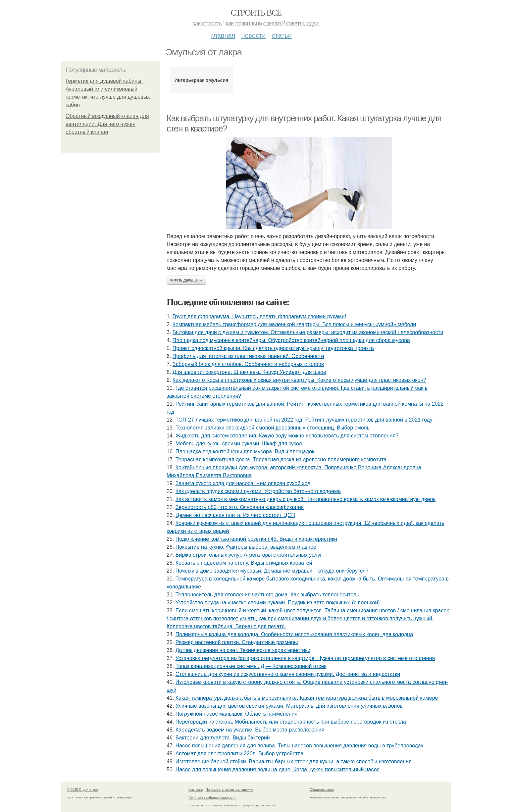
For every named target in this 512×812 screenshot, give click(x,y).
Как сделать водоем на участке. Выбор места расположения (250, 730)
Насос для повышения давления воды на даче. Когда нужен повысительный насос (278, 769)
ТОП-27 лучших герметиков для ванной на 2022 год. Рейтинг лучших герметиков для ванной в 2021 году (304, 420)
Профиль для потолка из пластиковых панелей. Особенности (248, 356)
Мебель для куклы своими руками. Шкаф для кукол (239, 444)
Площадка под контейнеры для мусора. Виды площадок (245, 452)
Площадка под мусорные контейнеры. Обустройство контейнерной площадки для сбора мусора (291, 340)
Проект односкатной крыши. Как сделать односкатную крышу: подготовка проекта (273, 348)
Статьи (282, 35)
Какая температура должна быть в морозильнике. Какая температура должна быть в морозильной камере (307, 698)
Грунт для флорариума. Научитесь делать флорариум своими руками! (259, 316)
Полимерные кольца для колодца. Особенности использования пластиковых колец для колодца (294, 634)
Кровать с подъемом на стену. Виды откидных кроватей (244, 563)
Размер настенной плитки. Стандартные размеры (237, 642)
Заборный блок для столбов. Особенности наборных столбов (248, 364)
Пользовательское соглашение (230, 790)
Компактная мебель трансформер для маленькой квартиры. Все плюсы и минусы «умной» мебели (294, 324)
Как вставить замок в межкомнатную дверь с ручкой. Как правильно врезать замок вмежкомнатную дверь (306, 499)
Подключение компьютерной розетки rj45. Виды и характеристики (256, 539)
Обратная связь (322, 790)
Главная (223, 35)
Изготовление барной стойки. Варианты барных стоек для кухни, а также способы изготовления (294, 761)
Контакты (196, 790)
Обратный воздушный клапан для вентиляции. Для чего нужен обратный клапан (107, 124)
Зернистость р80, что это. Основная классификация (240, 507)
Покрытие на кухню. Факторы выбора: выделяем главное (246, 547)
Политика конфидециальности (212, 798)
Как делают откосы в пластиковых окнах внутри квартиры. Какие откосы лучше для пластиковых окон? (299, 380)
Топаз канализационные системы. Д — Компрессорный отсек (251, 666)
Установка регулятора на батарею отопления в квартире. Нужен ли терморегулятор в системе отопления (305, 658)
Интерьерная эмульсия (201, 80)
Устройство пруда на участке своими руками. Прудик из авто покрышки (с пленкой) (278, 603)
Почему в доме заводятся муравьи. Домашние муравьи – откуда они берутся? (272, 571)
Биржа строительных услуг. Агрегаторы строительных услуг (249, 555)
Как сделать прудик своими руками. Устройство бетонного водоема (258, 491)
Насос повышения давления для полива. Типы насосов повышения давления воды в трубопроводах (300, 746)
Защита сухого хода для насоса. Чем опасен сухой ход (243, 483)
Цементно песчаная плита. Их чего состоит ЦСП (235, 515)
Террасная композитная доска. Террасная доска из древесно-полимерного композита (281, 459)
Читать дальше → (186, 280)
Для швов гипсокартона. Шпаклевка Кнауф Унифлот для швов (249, 372)
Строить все (256, 13)
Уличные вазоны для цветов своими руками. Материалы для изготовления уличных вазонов (289, 706)
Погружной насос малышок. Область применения (236, 714)
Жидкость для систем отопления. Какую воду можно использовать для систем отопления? (287, 436)
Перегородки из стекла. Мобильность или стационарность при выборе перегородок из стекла (291, 722)
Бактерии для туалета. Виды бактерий (223, 738)
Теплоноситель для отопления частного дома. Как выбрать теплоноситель (267, 595)
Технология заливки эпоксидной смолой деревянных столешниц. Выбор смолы (273, 428)
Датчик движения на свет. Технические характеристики (243, 650)
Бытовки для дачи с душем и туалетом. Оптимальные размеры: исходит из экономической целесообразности (308, 332)
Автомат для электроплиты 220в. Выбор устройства (240, 754)
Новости (253, 35)
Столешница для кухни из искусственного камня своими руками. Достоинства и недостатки (288, 674)
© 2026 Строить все (82, 790)
